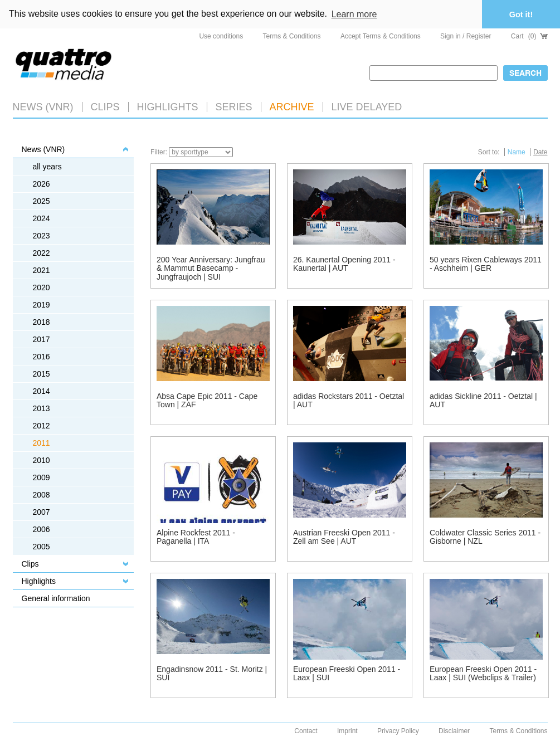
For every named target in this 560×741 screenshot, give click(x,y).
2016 (42, 357)
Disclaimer (454, 731)
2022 (42, 253)
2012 (42, 426)
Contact (306, 731)
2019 (42, 305)
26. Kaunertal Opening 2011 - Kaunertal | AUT (344, 264)
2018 (42, 322)
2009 (42, 477)
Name (517, 152)
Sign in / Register (466, 36)
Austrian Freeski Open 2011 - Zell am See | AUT (344, 537)
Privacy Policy (398, 731)
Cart (529, 36)
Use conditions (221, 36)
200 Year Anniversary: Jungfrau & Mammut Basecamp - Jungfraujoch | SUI (211, 268)
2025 (42, 201)
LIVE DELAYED (367, 107)
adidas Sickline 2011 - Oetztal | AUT (483, 400)
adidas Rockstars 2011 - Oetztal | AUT (349, 400)
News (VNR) (43, 107)
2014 (42, 391)
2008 (42, 495)
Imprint (347, 731)
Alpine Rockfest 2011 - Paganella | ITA (196, 537)
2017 (42, 339)
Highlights (39, 581)
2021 (42, 270)
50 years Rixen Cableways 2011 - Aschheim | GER (486, 264)
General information (56, 598)
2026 (42, 184)
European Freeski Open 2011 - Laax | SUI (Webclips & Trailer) (483, 673)
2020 (42, 287)
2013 (42, 408)
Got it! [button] (521, 14)
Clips (105, 107)
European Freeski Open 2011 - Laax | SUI (347, 673)
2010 (42, 460)
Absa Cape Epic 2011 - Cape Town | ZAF (207, 400)
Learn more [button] (354, 14)
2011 (42, 443)
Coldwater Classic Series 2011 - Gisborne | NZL (485, 537)
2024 (42, 218)
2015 (42, 374)
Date (540, 152)
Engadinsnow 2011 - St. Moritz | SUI (212, 673)
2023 (42, 236)
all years (47, 167)
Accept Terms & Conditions (381, 36)
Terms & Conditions (292, 36)
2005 (42, 547)
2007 (42, 512)
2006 (42, 529)
